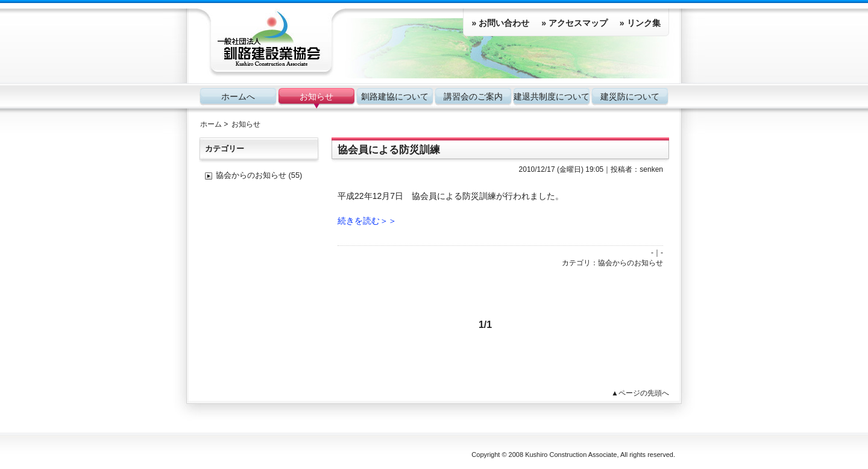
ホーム (211, 124)
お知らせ (316, 96)
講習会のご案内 (473, 96)
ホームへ (238, 96)
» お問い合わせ (500, 23)
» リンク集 (640, 23)
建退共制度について (552, 96)
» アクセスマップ (574, 23)
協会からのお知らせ (631, 263)
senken (651, 169)
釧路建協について (395, 96)
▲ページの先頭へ (640, 393)
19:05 (594, 169)
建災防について (630, 96)
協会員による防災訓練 (389, 150)
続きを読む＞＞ (367, 221)
